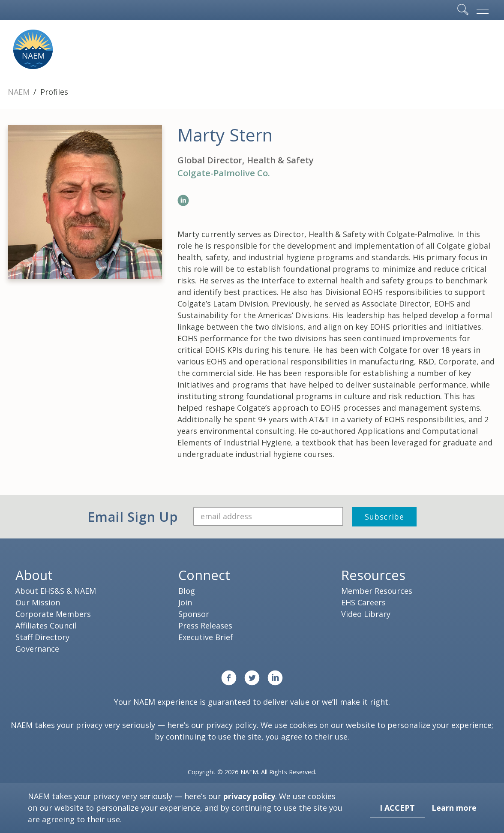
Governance (37, 649)
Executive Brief (206, 637)
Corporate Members (53, 614)
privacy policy (231, 725)
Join (185, 602)
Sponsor (194, 614)
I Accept (397, 808)
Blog (187, 591)
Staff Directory (42, 637)
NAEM (20, 92)
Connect (204, 575)
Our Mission (38, 602)
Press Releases (205, 626)
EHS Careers (363, 602)
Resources (373, 575)
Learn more (454, 808)
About (34, 575)
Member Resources (377, 591)
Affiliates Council (46, 626)
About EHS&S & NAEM (56, 591)
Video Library (366, 614)
